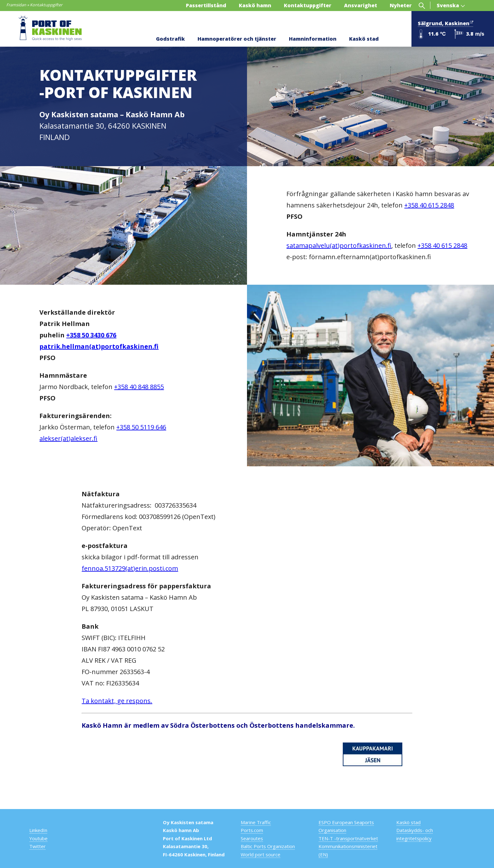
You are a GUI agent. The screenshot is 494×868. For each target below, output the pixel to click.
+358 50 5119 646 (141, 427)
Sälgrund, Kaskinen (445, 23)
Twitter (37, 846)
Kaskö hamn (255, 5)
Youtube (38, 838)
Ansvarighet (361, 5)
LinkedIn (38, 830)
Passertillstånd (206, 5)
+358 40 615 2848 (429, 205)
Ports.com (252, 830)
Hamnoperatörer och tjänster (237, 39)
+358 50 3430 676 (91, 335)
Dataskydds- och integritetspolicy (415, 834)
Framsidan (16, 5)
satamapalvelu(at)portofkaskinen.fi (339, 245)
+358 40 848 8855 (139, 387)
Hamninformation (313, 39)
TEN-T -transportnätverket (348, 838)
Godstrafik (170, 39)
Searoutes (252, 838)
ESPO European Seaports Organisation (346, 826)
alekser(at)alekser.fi (68, 438)
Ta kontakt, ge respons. (117, 701)
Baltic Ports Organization (268, 846)
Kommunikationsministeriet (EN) (348, 850)
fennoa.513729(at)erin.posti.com (130, 568)
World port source (261, 854)
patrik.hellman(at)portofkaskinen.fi (99, 346)
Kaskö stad (364, 39)
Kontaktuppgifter (308, 5)
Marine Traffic (256, 822)
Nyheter (401, 5)
